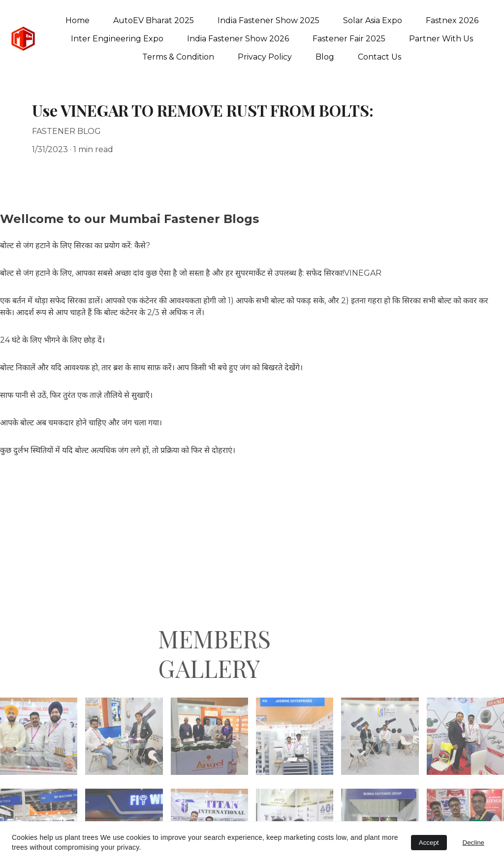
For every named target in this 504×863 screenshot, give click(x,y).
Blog (325, 57)
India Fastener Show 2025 (268, 20)
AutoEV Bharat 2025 (154, 20)
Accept (429, 843)
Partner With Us (441, 39)
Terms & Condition (178, 57)
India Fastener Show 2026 (238, 39)
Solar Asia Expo (373, 20)
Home (78, 20)
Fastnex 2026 (452, 20)
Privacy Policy (265, 57)
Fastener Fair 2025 (349, 39)
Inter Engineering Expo (117, 39)
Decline (473, 843)
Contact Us (379, 57)
